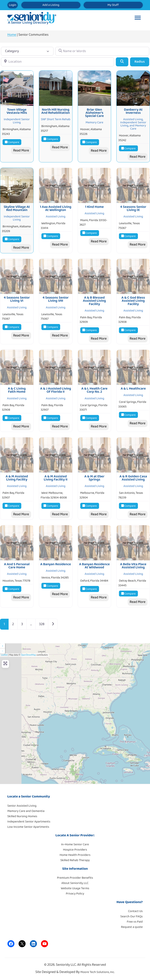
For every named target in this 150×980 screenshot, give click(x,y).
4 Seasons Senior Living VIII (56, 299)
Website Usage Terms (75, 888)
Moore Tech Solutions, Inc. (97, 972)
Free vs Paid (135, 922)
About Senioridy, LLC (75, 883)
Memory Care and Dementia (26, 811)
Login (13, 5)
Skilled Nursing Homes (22, 816)
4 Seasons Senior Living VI (17, 299)
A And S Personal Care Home (17, 566)
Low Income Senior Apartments (28, 827)
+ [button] (2, 646)
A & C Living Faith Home (17, 390)
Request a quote (132, 927)
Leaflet (4, 655)
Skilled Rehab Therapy (75, 860)
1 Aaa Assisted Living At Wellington (56, 208)
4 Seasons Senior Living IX (133, 208)
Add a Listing (51, 5)
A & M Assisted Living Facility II (56, 478)
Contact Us (135, 911)
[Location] (58, 62)
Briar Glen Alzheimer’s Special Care (95, 113)
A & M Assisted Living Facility (17, 478)
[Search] (122, 62)
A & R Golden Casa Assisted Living (133, 478)
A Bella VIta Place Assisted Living (133, 566)
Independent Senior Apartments (29, 822)
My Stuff (113, 5)
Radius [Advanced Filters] (140, 62)
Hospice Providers (75, 850)
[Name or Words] (102, 51)
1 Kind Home (94, 207)
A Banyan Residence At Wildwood (94, 566)
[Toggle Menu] (138, 18)
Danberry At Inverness (133, 111)
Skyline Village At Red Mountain (17, 208)
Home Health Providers (75, 855)
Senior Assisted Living (22, 806)
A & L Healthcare (133, 389)
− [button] (2, 651)
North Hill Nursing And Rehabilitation (56, 111)
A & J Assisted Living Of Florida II (56, 390)
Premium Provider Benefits (75, 878)
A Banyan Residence (56, 564)
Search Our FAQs (131, 916)
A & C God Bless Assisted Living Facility (133, 301)
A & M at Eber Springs (94, 478)
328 (42, 624)
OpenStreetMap (28, 655)
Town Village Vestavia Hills (17, 111)
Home (12, 35)
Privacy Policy (75, 894)
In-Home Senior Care (75, 844)
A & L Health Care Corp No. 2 (95, 390)
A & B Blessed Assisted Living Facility (95, 301)
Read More (21, 150)
